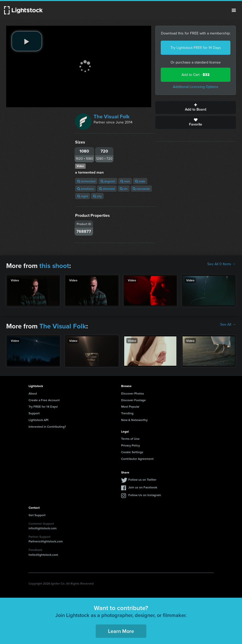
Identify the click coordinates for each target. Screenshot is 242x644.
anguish (108, 181)
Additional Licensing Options (196, 87)
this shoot (54, 266)
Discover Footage (133, 400)
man (125, 181)
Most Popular (130, 406)
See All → (228, 325)
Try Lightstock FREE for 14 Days (196, 48)
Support (34, 413)
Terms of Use (130, 439)
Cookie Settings (132, 452)
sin (124, 189)
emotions (86, 189)
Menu (234, 10)
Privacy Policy (131, 445)
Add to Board (196, 108)
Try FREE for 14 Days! (43, 406)
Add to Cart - (196, 75)
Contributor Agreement (137, 459)
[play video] (27, 41)
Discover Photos (133, 393)
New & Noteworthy (134, 420)
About (33, 393)
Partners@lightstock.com (46, 541)
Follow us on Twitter (142, 480)
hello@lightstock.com (43, 555)
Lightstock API (38, 420)
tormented (86, 181)
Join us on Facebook (143, 487)
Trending (127, 413)
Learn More (121, 631)
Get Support (37, 515)
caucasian (141, 189)
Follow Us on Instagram (145, 495)
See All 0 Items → (222, 264)
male (140, 181)
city (97, 196)
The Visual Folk (112, 117)
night (83, 196)
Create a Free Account (44, 400)
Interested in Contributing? (47, 427)
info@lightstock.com (43, 528)
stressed (107, 189)
